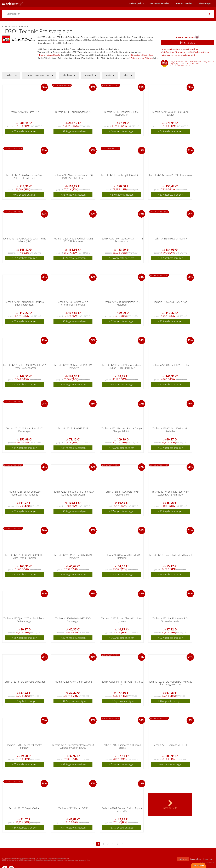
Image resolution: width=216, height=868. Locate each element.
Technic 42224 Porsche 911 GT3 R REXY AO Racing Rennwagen (73, 493)
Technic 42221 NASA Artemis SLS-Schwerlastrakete (170, 620)
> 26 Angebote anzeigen (170, 258)
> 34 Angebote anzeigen (170, 131)
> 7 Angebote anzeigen (122, 701)
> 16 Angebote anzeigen (122, 448)
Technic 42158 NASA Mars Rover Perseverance (122, 493)
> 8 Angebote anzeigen (122, 195)
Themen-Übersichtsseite (50, 55)
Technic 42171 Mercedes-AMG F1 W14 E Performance (122, 240)
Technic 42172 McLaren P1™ (24, 112)
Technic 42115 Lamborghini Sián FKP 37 (122, 175)
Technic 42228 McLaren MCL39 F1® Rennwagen (73, 367)
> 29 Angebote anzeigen (73, 385)
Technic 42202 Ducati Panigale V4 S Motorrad (122, 303)
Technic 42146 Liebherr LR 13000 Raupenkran (122, 113)
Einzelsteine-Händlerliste (142, 55)
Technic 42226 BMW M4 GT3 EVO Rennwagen (73, 620)
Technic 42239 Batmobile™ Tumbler (170, 365)
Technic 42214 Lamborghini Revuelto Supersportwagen (24, 303)
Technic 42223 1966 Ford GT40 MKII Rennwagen (73, 557)
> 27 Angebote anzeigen (24, 385)
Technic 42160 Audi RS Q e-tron (170, 302)
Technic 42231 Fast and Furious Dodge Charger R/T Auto (122, 430)
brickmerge (183, 859)
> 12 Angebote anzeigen (24, 575)
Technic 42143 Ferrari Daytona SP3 (73, 112)
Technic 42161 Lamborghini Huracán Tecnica (122, 746)
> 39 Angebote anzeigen (73, 638)
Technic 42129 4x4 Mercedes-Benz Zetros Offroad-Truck (24, 177)
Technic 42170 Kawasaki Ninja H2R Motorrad (122, 557)
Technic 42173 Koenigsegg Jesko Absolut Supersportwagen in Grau (73, 746)
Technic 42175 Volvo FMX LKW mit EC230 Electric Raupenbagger (24, 367)
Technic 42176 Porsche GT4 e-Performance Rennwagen (73, 303)
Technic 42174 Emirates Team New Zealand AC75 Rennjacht (170, 493)
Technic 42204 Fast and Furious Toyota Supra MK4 (122, 810)
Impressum (208, 859)
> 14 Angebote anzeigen (122, 131)
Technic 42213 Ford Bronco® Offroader (24, 682)
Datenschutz (196, 859)
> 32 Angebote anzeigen (73, 258)
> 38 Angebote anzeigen (24, 638)
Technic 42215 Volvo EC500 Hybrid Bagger (170, 113)
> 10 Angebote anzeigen (170, 385)
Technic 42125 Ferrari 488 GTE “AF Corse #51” (122, 683)
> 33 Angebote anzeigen (73, 195)
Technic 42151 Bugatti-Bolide (24, 808)
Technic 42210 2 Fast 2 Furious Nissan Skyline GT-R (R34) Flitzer (122, 367)
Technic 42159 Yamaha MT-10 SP (170, 745)
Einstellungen (205, 3)
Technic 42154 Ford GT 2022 (73, 428)
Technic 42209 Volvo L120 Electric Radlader (170, 430)
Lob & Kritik (198, 866)
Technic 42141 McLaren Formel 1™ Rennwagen (24, 430)
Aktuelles (159, 3)
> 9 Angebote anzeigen (24, 195)
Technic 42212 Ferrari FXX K (73, 808)
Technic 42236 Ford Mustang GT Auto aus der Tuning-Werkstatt (170, 683)
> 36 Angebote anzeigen (122, 638)
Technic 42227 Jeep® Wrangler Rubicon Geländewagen (24, 620)
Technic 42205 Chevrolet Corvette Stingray (24, 746)
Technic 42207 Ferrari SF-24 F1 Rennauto (170, 175)
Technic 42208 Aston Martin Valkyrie (73, 682)
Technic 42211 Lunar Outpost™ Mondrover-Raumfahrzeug (24, 493)
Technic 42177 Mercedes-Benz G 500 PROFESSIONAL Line (73, 177)
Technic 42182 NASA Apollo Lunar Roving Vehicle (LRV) (24, 240)
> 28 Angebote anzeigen (122, 575)
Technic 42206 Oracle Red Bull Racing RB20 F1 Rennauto (73, 240)
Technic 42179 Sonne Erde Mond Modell (170, 555)
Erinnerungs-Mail (182, 49)
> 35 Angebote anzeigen (122, 258)
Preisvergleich (135, 3)
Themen (184, 3)
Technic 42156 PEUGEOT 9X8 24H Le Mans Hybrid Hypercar (24, 557)
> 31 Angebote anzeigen (73, 131)
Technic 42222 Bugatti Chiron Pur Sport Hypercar (122, 620)
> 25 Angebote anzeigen (24, 258)
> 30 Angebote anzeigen (24, 131)
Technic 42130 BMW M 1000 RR (170, 239)
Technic (10, 75)
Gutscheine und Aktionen (142, 58)
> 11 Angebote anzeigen (170, 511)
